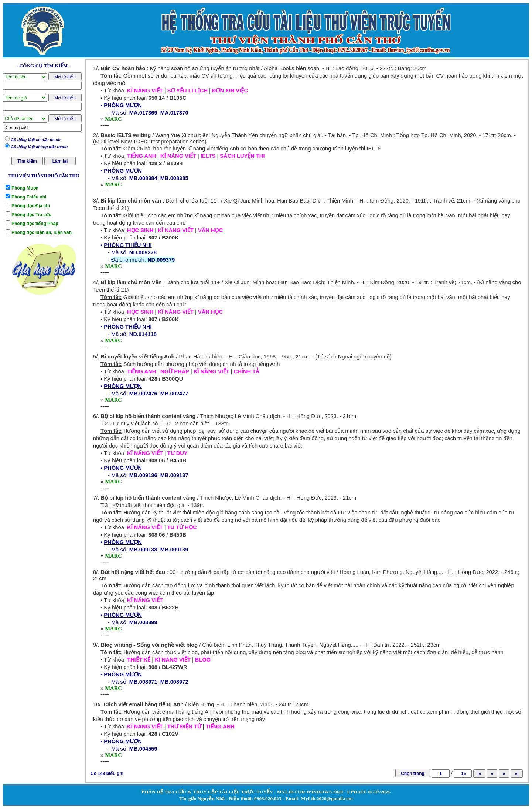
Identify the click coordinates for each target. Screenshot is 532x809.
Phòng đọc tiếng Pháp (35, 224)
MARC (113, 119)
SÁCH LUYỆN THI (242, 156)
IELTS (208, 156)
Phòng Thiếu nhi (29, 197)
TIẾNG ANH (141, 156)
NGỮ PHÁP (175, 371)
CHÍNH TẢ (246, 371)
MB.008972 (174, 682)
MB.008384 (143, 178)
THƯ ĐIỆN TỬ (184, 727)
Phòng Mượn (25, 188)
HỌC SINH (140, 230)
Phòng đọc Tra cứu (31, 215)
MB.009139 (174, 550)
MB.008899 (143, 622)
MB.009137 (174, 475)
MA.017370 (174, 113)
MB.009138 (143, 550)
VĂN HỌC (210, 230)
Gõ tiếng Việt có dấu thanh (36, 140)
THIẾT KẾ (139, 660)
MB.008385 (174, 178)
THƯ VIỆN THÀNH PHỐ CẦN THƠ (43, 176)
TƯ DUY (178, 453)
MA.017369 (143, 113)
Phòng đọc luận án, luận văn (42, 232)
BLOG (203, 660)
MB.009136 (143, 475)
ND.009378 (143, 252)
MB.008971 (143, 682)
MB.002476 (143, 394)
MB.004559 (143, 749)
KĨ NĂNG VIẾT (145, 91)
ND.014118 (143, 334)
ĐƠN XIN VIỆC (230, 91)
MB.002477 (174, 394)
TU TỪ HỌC (182, 527)
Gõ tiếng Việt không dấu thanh (39, 147)
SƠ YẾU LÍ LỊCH (187, 91)
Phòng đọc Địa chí (31, 206)
